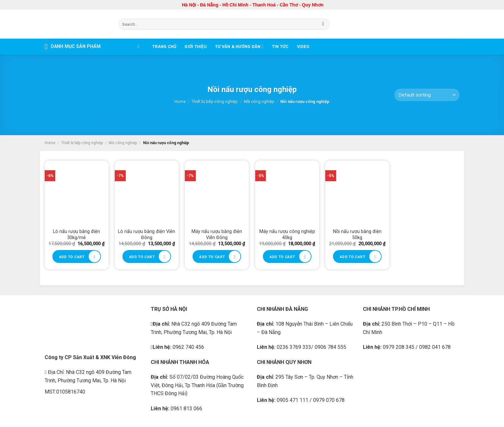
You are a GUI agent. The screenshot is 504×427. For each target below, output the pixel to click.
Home (180, 102)
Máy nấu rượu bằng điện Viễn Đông (217, 235)
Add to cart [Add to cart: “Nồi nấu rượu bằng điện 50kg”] (352, 257)
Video (303, 46)
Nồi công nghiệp (259, 102)
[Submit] (323, 24)
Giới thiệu (196, 46)
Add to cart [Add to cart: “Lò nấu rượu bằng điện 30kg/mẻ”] (72, 257)
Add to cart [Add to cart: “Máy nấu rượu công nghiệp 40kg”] (282, 257)
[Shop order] (427, 95)
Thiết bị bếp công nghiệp (215, 102)
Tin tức (280, 46)
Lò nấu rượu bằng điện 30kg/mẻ (76, 235)
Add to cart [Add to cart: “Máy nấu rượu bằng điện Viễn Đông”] (212, 257)
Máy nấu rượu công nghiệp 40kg (287, 235)
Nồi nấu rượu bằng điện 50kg (357, 235)
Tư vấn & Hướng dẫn (239, 46)
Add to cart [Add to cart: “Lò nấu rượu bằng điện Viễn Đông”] (142, 257)
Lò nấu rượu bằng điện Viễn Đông (147, 235)
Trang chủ (164, 46)
